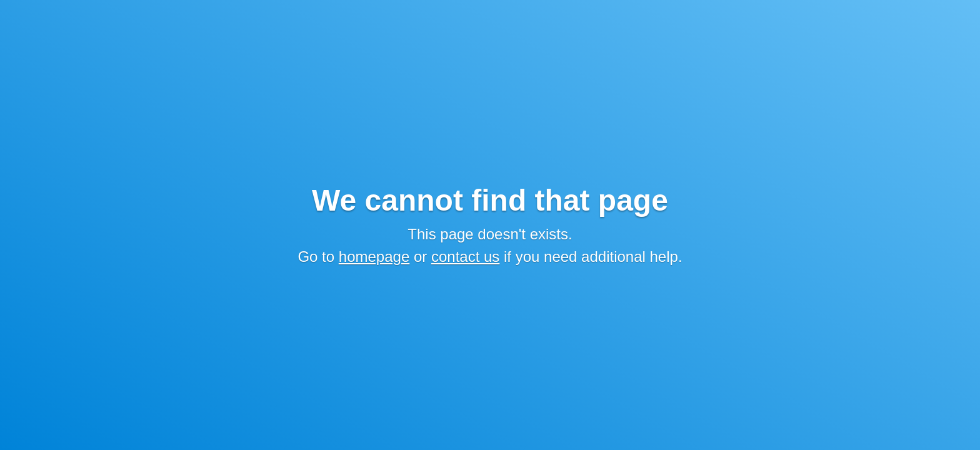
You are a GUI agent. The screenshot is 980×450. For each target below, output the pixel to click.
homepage (374, 257)
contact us (465, 257)
